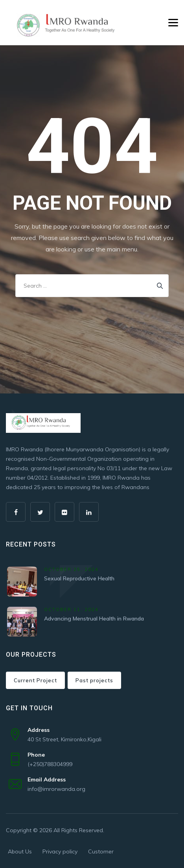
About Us (20, 851)
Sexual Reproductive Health (79, 578)
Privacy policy (60, 851)
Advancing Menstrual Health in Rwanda (94, 619)
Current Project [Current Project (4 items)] (35, 680)
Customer (101, 851)
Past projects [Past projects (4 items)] (94, 680)
